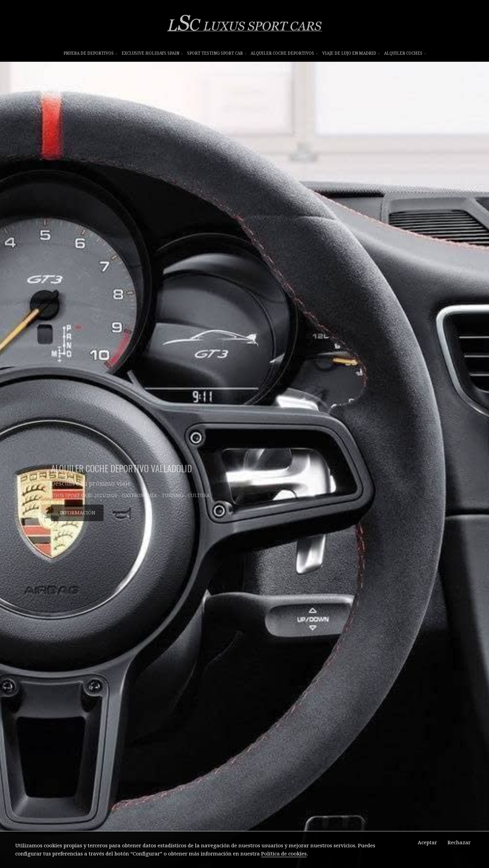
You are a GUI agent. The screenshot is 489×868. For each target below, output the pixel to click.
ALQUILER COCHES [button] (405, 53)
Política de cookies (284, 854)
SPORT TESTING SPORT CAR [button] (217, 53)
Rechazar (459, 843)
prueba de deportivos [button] (90, 53)
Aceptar (427, 843)
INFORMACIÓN (77, 513)
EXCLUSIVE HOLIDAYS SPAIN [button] (152, 53)
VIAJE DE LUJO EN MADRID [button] (351, 53)
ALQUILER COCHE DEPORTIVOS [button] (284, 53)
